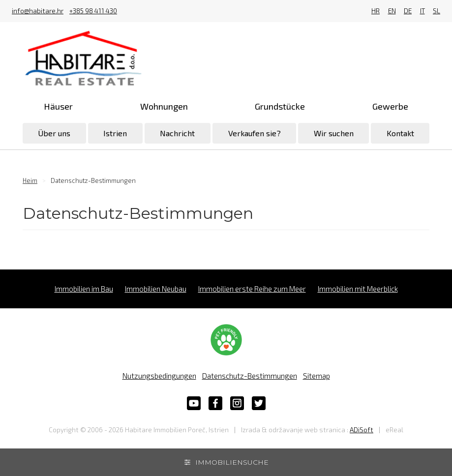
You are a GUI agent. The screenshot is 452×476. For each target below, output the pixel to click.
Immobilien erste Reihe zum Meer (252, 289)
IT (422, 11)
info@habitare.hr (38, 11)
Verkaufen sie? (255, 133)
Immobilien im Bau (84, 289)
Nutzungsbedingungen (159, 376)
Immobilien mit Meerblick (358, 289)
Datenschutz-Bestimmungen (250, 376)
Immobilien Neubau (156, 289)
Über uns (54, 133)
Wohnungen (164, 106)
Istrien (115, 133)
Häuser (58, 106)
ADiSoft (362, 430)
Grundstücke (280, 106)
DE (408, 11)
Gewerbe (390, 106)
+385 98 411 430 (93, 11)
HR (376, 11)
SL (437, 11)
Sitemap (316, 376)
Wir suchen (334, 133)
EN (392, 11)
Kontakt (400, 133)
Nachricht (177, 133)
